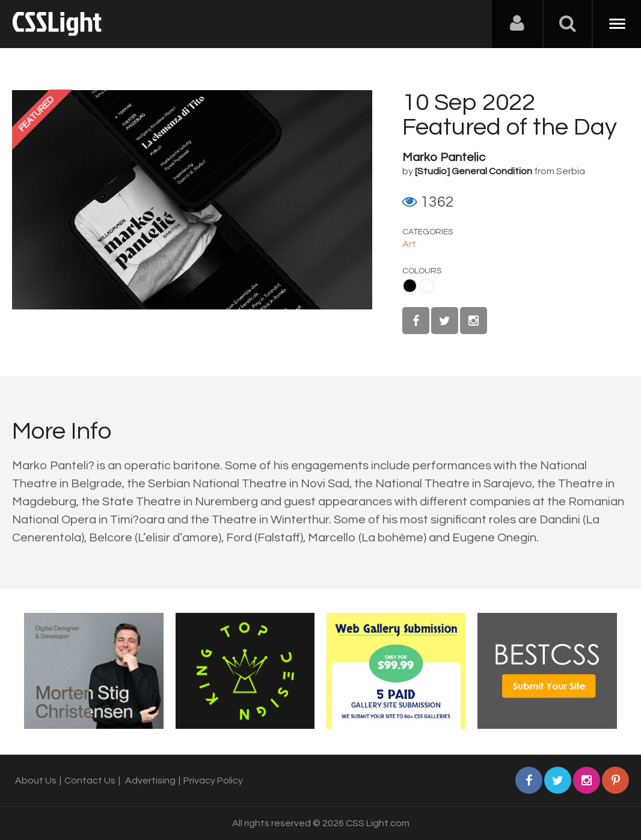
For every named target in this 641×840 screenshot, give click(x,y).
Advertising (150, 781)
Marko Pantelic (444, 157)
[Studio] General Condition (474, 171)
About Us (36, 781)
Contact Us (90, 781)
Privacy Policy (213, 781)
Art (409, 244)
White (427, 286)
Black (410, 286)
